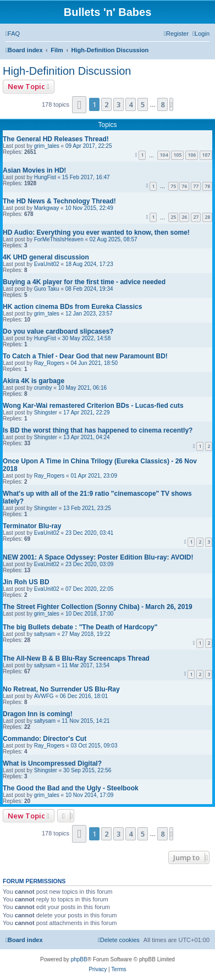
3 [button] (118, 104)
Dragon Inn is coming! (38, 714)
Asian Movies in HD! (34, 170)
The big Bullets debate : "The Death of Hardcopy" (80, 627)
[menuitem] (13, 34)
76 (184, 186)
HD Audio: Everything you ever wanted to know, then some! (96, 232)
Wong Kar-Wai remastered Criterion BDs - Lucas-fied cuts (93, 406)
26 (184, 217)
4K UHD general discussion (46, 257)
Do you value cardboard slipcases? (58, 331)
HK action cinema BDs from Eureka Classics (72, 307)
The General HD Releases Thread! (56, 139)
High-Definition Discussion (67, 71)
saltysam (45, 634)
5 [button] (143, 104)
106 (192, 155)
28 (207, 217)
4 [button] (131, 104)
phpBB (79, 959)
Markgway (47, 208)
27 (196, 217)
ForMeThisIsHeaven (59, 239)
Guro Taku (47, 289)
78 (207, 186)
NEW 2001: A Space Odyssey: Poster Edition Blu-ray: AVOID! (98, 557)
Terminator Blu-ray (32, 526)
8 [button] (162, 104)
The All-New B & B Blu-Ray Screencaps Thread (76, 658)
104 (164, 155)
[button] (79, 105)
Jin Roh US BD (26, 582)
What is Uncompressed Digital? (52, 763)
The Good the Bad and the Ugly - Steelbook (71, 788)
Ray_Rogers (49, 363)
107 (206, 155)
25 (173, 217)
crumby (43, 388)
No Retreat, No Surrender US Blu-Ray (61, 689)
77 (196, 186)
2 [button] (106, 104)
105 (177, 155)
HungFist (45, 177)
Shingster (46, 413)
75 (173, 186)
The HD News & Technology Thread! (59, 201)
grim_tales (47, 146)
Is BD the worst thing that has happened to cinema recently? (98, 430)
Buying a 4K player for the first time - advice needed (84, 282)
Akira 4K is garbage (34, 381)
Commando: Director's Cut (45, 739)
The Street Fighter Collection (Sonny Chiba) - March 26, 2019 (98, 607)
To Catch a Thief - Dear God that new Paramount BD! (85, 356)
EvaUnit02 (47, 264)
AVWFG (44, 696)
